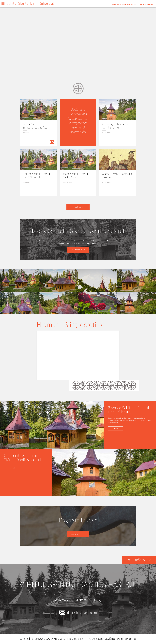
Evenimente (116, 4)
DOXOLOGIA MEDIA (50, 639)
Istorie (124, 4)
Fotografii (143, 4)
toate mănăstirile (139, 560)
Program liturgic (133, 4)
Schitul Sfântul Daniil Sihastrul (30, 3)
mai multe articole (78, 207)
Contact (150, 4)
